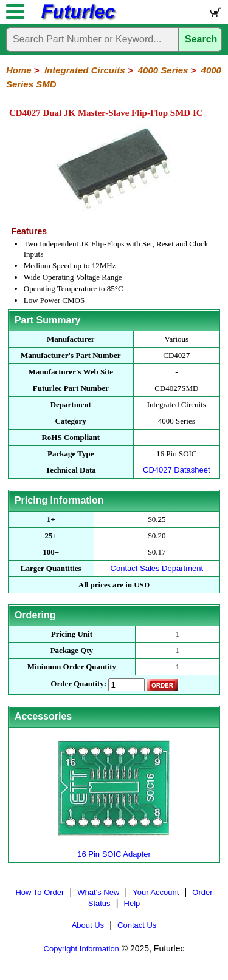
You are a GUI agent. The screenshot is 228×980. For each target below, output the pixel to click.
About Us (88, 925)
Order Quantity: (78, 684)
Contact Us (137, 925)
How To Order (40, 892)
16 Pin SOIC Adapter (114, 849)
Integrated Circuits (85, 70)
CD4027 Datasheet (177, 470)
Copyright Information (81, 949)
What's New (98, 892)
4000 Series (163, 70)
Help (132, 903)
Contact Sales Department (157, 568)
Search (201, 39)
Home (19, 70)
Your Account (156, 892)
